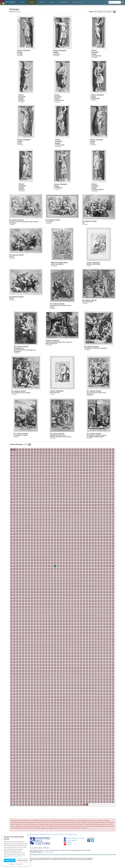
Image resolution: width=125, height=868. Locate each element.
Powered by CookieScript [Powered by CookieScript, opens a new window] (16, 864)
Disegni (52, 2)
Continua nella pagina (16, 444)
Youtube (67, 844)
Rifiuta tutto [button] (22, 860)
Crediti (61, 834)
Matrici (42, 2)
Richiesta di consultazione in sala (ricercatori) (43, 834)
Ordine (91, 12)
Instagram (68, 842)
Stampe (32, 2)
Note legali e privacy (71, 834)
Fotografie (63, 2)
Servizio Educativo (70, 840)
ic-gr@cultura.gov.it (48, 852)
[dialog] (16, 850)
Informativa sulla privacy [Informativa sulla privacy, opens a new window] (15, 857)
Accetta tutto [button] (10, 860)
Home (22, 2)
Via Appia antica (77, 2)
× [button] (28, 835)
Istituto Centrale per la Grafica (74, 838)
